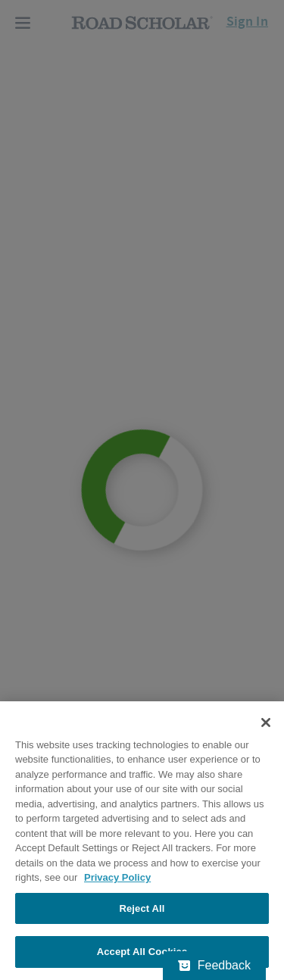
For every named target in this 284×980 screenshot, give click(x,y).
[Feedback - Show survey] (214, 966)
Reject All (142, 908)
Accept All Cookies (142, 952)
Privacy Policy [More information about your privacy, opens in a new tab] (117, 877)
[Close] (266, 723)
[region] (142, 841)
